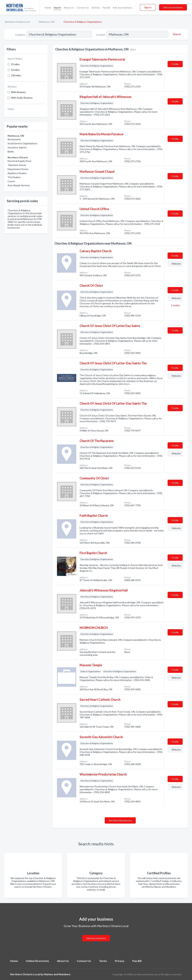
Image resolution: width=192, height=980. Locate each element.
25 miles (15, 64)
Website (176, 264)
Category (20, 35)
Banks (11, 151)
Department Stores (18, 169)
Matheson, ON (47, 22)
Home (48, 8)
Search (57, 8)
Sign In (148, 7)
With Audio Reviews (22, 98)
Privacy (120, 961)
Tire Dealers (14, 177)
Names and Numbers (57, 974)
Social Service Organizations (23, 143)
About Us (69, 8)
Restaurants (14, 139)
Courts (11, 181)
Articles (96, 8)
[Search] (176, 34)
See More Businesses (120, 820)
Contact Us (83, 8)
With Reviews (18, 92)
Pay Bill (106, 8)
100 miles (16, 75)
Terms (103, 961)
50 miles (15, 70)
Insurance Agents (17, 147)
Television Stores (17, 165)
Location (101, 35)
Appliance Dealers (17, 173)
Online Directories (37, 961)
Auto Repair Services (19, 185)
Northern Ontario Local (17, 22)
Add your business (123, 8)
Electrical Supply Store (19, 161)
